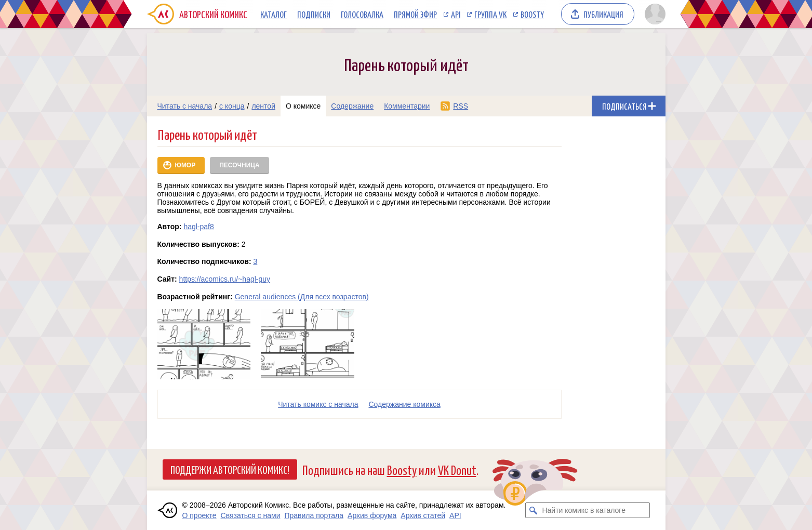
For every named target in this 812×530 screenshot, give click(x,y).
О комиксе (303, 106)
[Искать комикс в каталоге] (533, 510)
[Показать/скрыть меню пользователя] (653, 14)
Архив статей (423, 515)
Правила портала (314, 515)
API (456, 14)
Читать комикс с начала (318, 404)
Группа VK (490, 14)
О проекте (199, 515)
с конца (232, 106)
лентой (263, 106)
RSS (461, 106)
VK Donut (457, 469)
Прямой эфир (415, 14)
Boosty (532, 14)
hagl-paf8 (198, 227)
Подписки (314, 14)
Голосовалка (362, 14)
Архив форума (372, 515)
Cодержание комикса (405, 404)
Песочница (239, 165)
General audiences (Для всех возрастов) (302, 297)
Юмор (185, 165)
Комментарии (407, 106)
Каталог (274, 14)
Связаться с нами (251, 515)
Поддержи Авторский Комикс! (230, 469)
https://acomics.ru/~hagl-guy (225, 279)
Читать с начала (185, 106)
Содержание (352, 106)
